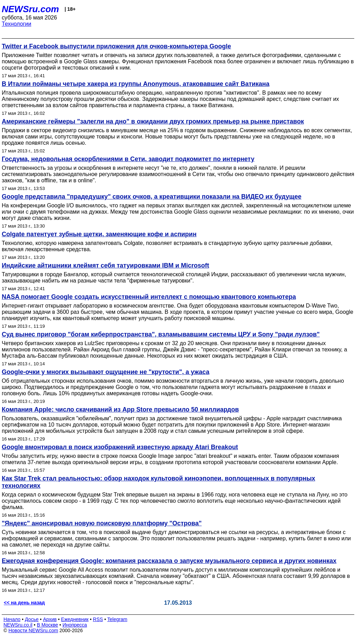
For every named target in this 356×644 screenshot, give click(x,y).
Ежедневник (75, 619)
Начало (12, 619)
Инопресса (75, 625)
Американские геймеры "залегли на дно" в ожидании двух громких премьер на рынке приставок (153, 121)
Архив (50, 619)
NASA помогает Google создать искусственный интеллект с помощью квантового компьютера (149, 297)
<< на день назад (24, 603)
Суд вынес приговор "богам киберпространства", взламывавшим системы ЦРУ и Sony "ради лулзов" (161, 334)
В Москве (47, 625)
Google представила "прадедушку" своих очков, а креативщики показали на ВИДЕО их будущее (152, 197)
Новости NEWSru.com (33, 630)
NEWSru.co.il (18, 625)
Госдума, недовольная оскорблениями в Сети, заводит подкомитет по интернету (128, 159)
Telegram (118, 619)
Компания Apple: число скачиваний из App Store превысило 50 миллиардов (120, 410)
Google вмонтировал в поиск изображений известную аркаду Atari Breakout (120, 447)
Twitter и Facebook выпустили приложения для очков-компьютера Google (116, 46)
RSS (98, 619)
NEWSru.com (30, 9)
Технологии (17, 24)
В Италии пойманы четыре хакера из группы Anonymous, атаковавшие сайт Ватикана (136, 84)
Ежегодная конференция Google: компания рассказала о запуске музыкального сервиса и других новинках (169, 561)
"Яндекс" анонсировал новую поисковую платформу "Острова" (102, 523)
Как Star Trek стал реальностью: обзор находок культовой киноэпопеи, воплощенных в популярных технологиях (159, 482)
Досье (32, 619)
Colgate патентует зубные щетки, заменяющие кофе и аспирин (99, 234)
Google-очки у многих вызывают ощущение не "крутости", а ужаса (106, 372)
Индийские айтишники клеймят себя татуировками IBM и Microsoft (105, 265)
